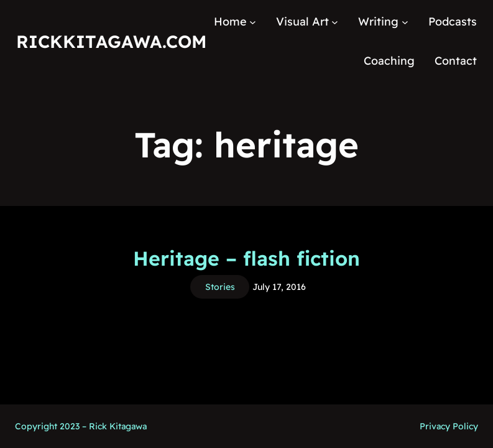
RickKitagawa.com (111, 41)
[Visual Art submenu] (335, 22)
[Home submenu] (253, 22)
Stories (220, 287)
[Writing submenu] (405, 22)
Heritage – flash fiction (246, 258)
